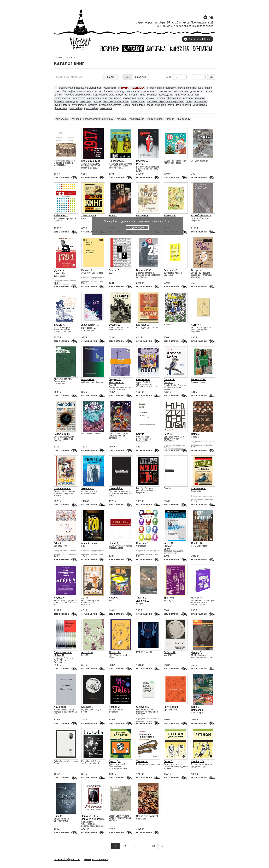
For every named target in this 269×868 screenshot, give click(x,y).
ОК (211, 77)
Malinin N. (59, 655)
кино (143, 95)
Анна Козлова (89, 543)
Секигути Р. (197, 325)
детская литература (201, 91)
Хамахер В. (60, 707)
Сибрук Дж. (142, 707)
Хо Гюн (85, 598)
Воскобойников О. (201, 215)
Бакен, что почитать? (96, 859)
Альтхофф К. (116, 488)
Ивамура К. (142, 215)
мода (141, 98)
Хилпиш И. (142, 761)
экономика (106, 108)
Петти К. (168, 382)
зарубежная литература (78, 95)
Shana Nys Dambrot (147, 816)
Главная (58, 57)
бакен (58, 91)
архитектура (205, 88)
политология (138, 101)
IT (56, 88)
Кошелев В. (88, 707)
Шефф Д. (114, 543)
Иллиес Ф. (87, 270)
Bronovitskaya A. (63, 652)
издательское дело (104, 95)
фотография (91, 108)
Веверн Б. (114, 325)
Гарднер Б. (115, 379)
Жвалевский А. (90, 325)
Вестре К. (196, 270)
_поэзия (170, 119)
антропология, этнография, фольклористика (171, 88)
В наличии (140, 77)
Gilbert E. (59, 543)
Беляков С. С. (144, 270)
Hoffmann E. (198, 710)
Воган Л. (168, 761)
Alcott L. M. (87, 652)
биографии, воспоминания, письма (83, 91)
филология (61, 108)
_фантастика (183, 119)
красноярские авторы (187, 95)
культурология (63, 98)
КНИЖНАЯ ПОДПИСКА (131, 88)
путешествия (79, 105)
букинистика (165, 91)
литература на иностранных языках (92, 98)
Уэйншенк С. (61, 215)
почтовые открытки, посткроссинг (165, 101)
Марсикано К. (116, 382)
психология (201, 101)
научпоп (160, 98)
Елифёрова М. (117, 161)
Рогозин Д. (142, 164)
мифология (130, 98)
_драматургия (136, 119)
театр (171, 105)
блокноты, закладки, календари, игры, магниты (130, 91)
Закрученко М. (62, 434)
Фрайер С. (115, 707)
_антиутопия (62, 119)
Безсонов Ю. (171, 270)
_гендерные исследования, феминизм (92, 119)
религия (93, 105)
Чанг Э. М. (197, 598)
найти (110, 77)
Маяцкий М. (88, 379)
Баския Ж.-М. (198, 379)
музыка (150, 98)
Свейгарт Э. (198, 761)
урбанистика (200, 105)
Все (128, 77)
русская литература (110, 105)
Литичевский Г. (172, 707)
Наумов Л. (60, 598)
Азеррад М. (88, 488)
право (189, 101)
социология (138, 105)
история (134, 95)
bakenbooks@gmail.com (67, 859)
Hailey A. (113, 598)
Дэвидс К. (59, 325)
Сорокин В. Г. (198, 488)
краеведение (166, 95)
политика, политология (116, 101)
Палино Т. (169, 379)
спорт (150, 105)
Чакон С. (169, 543)
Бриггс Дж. (115, 761)
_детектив (121, 119)
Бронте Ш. (169, 598)
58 (153, 846)
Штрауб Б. (169, 546)
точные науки (183, 105)
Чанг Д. (168, 434)
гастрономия (181, 91)
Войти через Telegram (198, 39)
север (127, 105)
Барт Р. (140, 434)
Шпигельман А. (62, 488)
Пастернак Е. (89, 328)
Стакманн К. (143, 379)
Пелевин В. (142, 543)
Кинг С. (85, 219)
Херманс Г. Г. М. (90, 816)
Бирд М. (58, 816)
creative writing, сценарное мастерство (80, 88)
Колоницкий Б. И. (91, 161)
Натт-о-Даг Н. (61, 273)
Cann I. (195, 707)
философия (76, 108)
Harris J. (196, 434)
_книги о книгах (155, 119)
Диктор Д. (197, 652)
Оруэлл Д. (114, 270)
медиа (118, 98)
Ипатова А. (142, 161)
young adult (110, 88)
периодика (86, 101)
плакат (97, 101)
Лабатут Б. (170, 652)
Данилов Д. (143, 601)
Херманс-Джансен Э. (93, 819)
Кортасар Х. (143, 325)
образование (174, 98)
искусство (122, 95)
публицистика (62, 105)
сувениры (160, 105)
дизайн (59, 95)
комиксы (152, 95)
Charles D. (197, 543)
